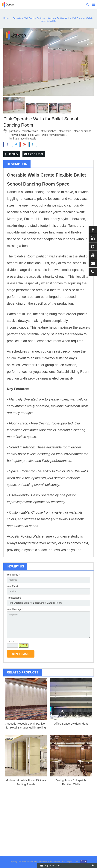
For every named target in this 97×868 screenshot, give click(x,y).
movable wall (18, 135)
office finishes (49, 131)
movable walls (30, 131)
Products (17, 18)
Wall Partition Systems (35, 18)
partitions (14, 131)
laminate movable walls (23, 139)
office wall (34, 135)
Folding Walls (31, 536)
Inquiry (12, 154)
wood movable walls (53, 135)
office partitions (83, 131)
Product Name (14, 598)
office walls (65, 131)
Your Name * (13, 575)
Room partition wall (41, 256)
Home (6, 18)
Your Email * (13, 586)
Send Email (34, 154)
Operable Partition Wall (59, 18)
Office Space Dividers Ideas (71, 724)
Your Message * (15, 609)
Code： (11, 642)
